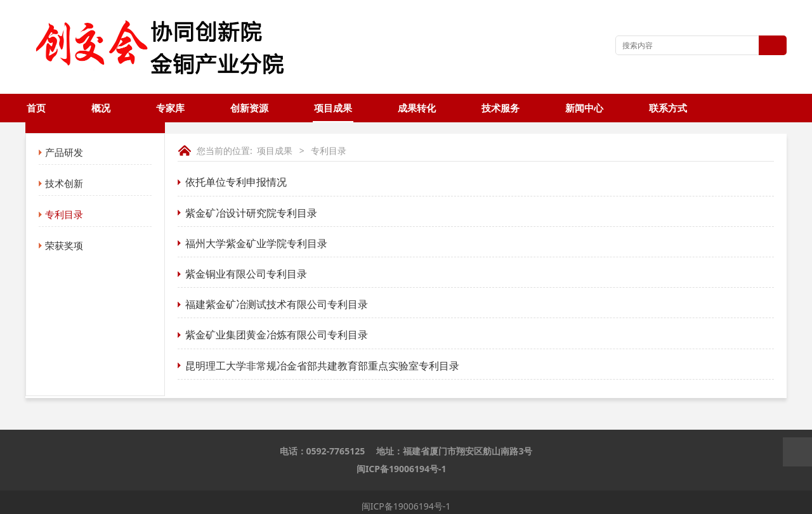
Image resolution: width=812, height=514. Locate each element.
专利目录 (64, 214)
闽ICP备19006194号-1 (402, 469)
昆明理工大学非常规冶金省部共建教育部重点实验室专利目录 (322, 366)
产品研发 (64, 152)
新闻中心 (584, 108)
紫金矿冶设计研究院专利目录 (251, 213)
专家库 (170, 108)
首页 (36, 108)
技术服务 (501, 108)
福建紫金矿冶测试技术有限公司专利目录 (277, 304)
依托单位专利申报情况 (236, 182)
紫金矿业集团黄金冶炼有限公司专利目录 (277, 335)
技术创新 (64, 183)
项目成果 (333, 108)
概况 (101, 108)
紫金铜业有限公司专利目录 (246, 274)
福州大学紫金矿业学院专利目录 (256, 243)
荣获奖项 (64, 245)
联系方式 (668, 108)
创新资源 (249, 108)
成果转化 (417, 108)
